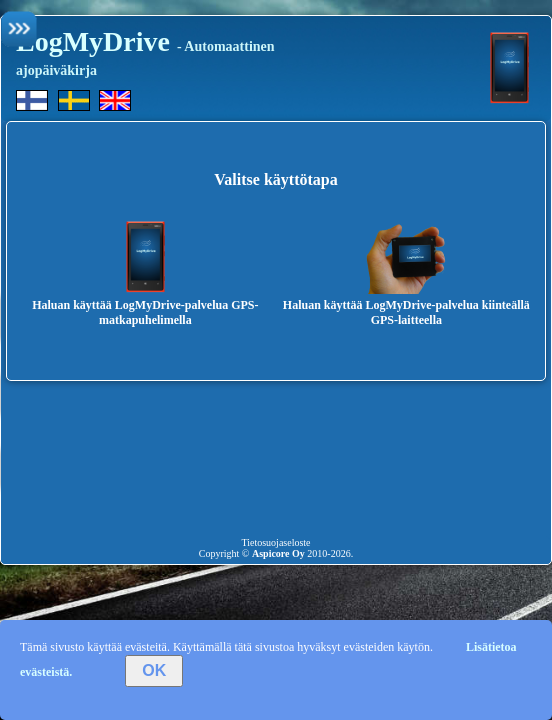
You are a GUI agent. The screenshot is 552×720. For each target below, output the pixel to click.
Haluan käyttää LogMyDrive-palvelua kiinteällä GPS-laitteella (406, 305)
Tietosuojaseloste (275, 542)
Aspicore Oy (278, 553)
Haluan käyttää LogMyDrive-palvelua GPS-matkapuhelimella (145, 305)
